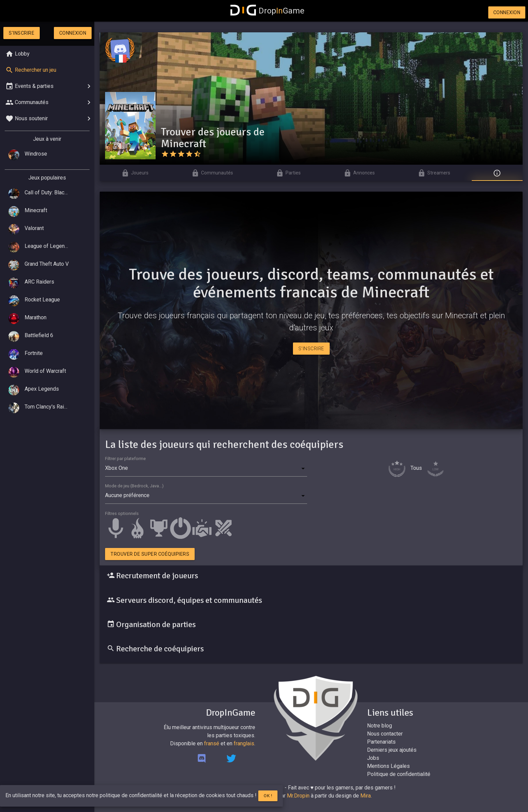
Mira (366, 796)
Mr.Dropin (298, 796)
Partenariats (381, 742)
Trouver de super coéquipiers (150, 554)
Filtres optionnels (122, 513)
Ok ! (268, 796)
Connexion (507, 12)
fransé (212, 743)
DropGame (267, 11)
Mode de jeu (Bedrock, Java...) (134, 486)
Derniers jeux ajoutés (392, 750)
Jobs (373, 758)
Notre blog (379, 726)
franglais (244, 743)
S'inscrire (22, 33)
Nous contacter (385, 734)
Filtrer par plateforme (125, 459)
